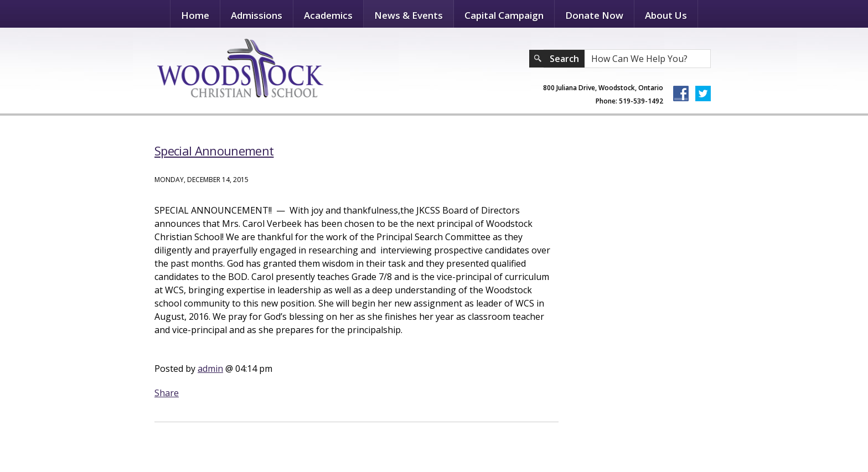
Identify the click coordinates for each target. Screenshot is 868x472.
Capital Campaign (504, 15)
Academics (328, 15)
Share (167, 393)
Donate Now (594, 15)
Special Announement (214, 151)
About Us (666, 15)
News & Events (409, 15)
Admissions (257, 15)
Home (195, 15)
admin (210, 369)
